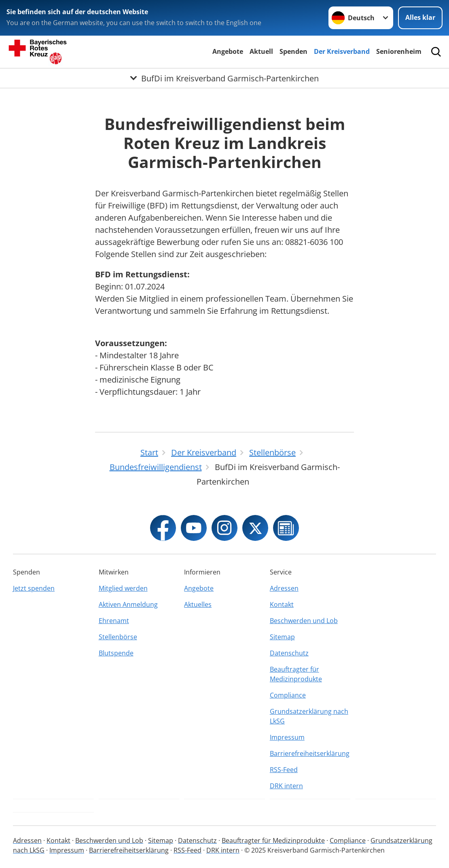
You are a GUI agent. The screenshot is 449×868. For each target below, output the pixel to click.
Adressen (284, 588)
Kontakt (282, 604)
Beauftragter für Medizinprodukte (296, 674)
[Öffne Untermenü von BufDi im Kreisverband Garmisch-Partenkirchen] (224, 78)
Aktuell (261, 51)
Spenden (293, 51)
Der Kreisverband (342, 51)
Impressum (287, 737)
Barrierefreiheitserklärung (310, 753)
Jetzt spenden (34, 588)
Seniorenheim (399, 51)
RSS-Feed (284, 770)
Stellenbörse (118, 637)
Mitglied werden (123, 588)
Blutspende (116, 653)
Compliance (288, 695)
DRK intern (286, 786)
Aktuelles (198, 604)
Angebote (228, 51)
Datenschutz (289, 653)
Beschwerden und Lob (304, 621)
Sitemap (282, 637)
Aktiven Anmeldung (128, 604)
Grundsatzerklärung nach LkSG (309, 716)
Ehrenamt (114, 621)
